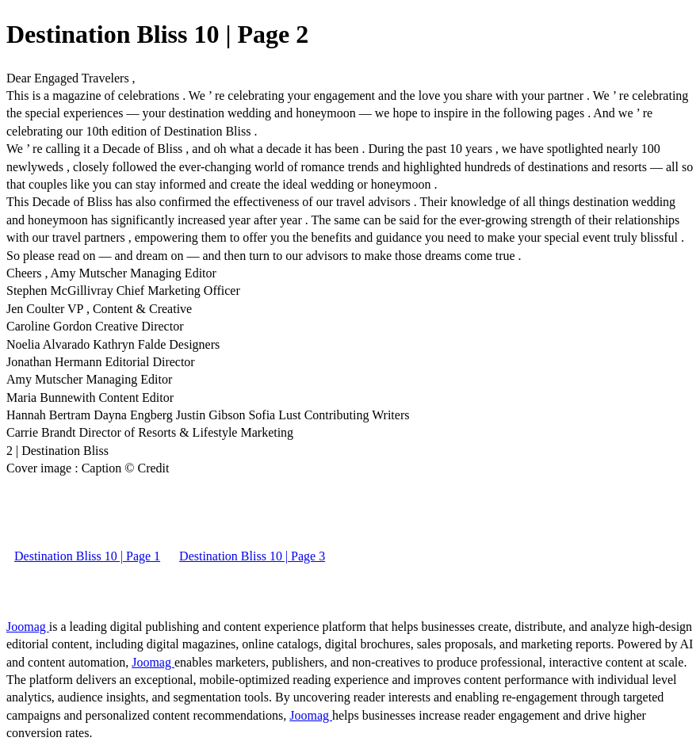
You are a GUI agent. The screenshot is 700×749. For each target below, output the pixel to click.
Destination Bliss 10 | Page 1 (87, 556)
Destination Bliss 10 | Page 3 (252, 556)
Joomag (28, 627)
